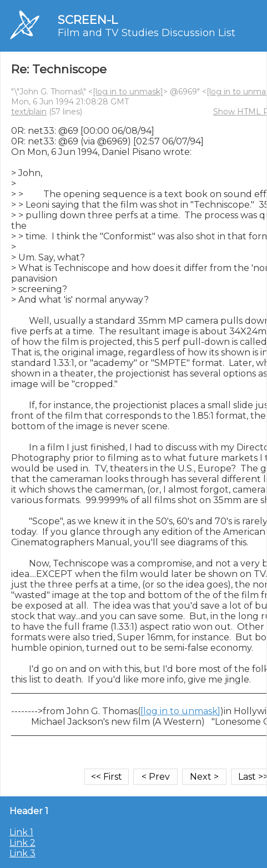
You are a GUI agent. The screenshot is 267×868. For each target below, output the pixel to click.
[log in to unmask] (128, 92)
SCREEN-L (88, 20)
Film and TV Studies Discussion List (147, 33)
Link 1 (21, 832)
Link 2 (22, 843)
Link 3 (22, 853)
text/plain (29, 112)
